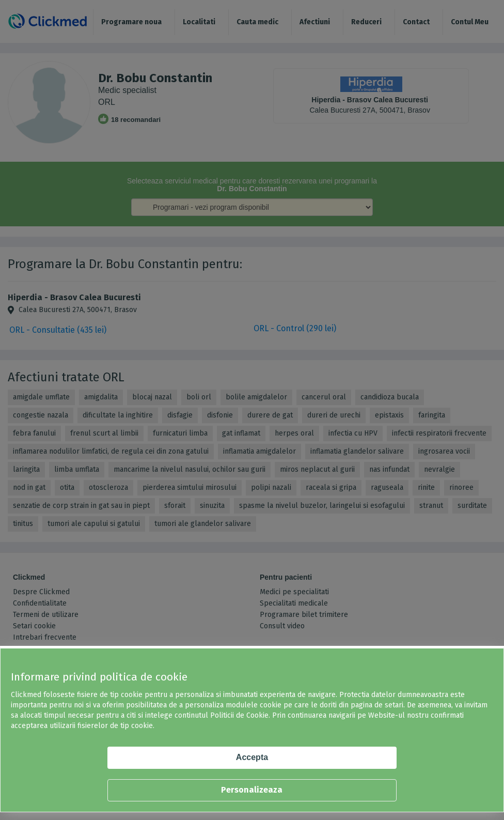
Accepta (252, 757)
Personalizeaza (252, 790)
